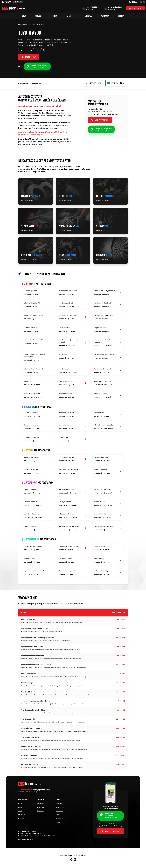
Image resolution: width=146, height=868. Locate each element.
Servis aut (19, 2)
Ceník (55, 16)
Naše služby (23, 84)
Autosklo (59, 816)
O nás (24, 16)
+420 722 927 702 (37, 67)
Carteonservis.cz (24, 25)
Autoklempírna (61, 819)
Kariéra (121, 16)
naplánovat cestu (113, 10)
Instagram (40, 809)
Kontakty (105, 16)
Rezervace (88, 16)
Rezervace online (136, 9)
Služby (39, 16)
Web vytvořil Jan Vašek (26, 840)
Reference (70, 16)
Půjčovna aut (7, 2)
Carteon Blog (134, 2)
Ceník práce (36, 84)
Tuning (58, 823)
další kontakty (90, 10)
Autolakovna (60, 809)
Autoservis (59, 805)
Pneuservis (59, 812)
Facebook (40, 812)
